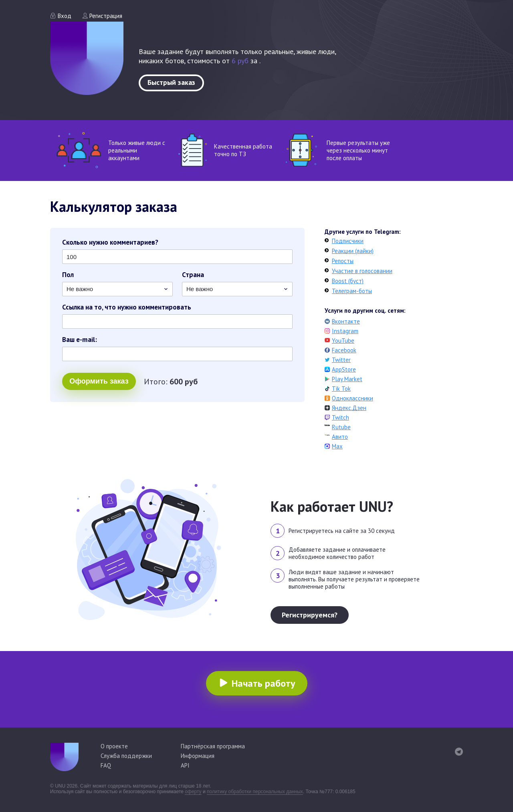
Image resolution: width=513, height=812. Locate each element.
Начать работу (263, 683)
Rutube (341, 427)
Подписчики (348, 241)
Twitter (341, 360)
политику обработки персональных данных (255, 792)
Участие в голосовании (362, 271)
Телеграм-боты (352, 291)
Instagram (345, 331)
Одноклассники (352, 398)
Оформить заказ (99, 381)
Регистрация (106, 16)
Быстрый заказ (171, 82)
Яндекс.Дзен (349, 408)
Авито (340, 437)
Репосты (343, 261)
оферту (193, 792)
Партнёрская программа (213, 746)
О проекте (114, 746)
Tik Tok (341, 389)
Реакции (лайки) (353, 251)
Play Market (347, 379)
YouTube (343, 341)
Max (337, 446)
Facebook (344, 350)
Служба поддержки (126, 756)
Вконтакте (346, 321)
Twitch (340, 417)
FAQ (106, 765)
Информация (198, 756)
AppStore (344, 369)
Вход (65, 16)
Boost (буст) (348, 281)
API (185, 765)
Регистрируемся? (310, 615)
